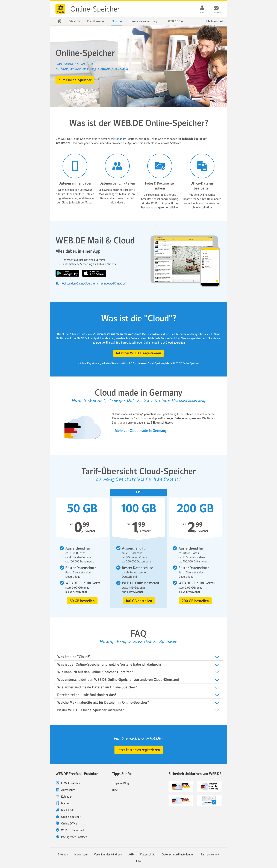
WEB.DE (60, 9)
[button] (75, 80)
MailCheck (67, 810)
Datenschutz (148, 854)
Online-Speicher (95, 9)
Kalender (67, 797)
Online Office (69, 823)
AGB (131, 854)
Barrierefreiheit (210, 854)
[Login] (202, 8)
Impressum (81, 854)
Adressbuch (68, 790)
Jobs (138, 861)
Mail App (67, 803)
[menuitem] (59, 21)
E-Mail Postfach (71, 783)
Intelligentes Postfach (74, 837)
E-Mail (75, 21)
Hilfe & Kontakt (214, 21)
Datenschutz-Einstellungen (178, 854)
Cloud (117, 21)
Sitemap (63, 854)
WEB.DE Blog (176, 21)
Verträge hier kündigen (108, 854)
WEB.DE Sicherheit (73, 830)
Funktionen (96, 21)
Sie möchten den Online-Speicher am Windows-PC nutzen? (91, 283)
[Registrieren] (216, 8)
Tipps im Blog (120, 783)
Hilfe (115, 790)
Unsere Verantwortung (145, 21)
